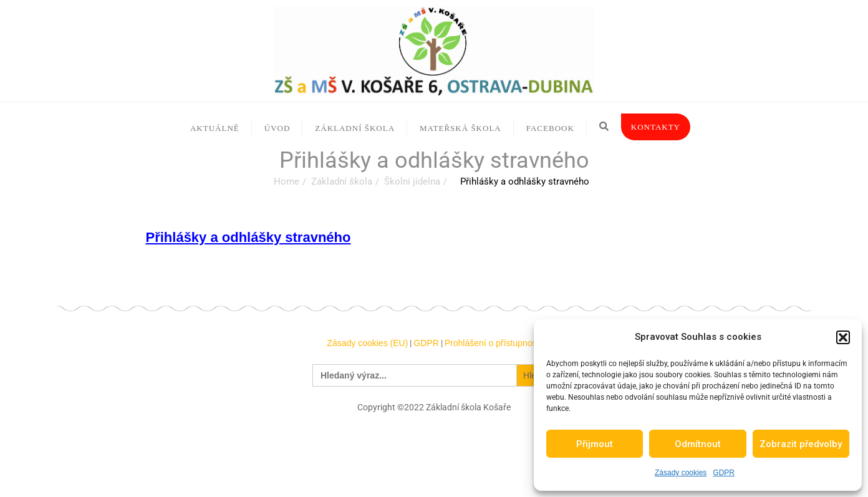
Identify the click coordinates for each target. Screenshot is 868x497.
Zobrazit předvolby (801, 444)
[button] (843, 337)
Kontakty (656, 127)
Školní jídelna (412, 181)
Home (287, 181)
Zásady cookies (681, 473)
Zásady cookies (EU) (367, 343)
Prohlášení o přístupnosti (493, 343)
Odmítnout (698, 444)
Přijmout (595, 444)
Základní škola (342, 181)
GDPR (724, 473)
